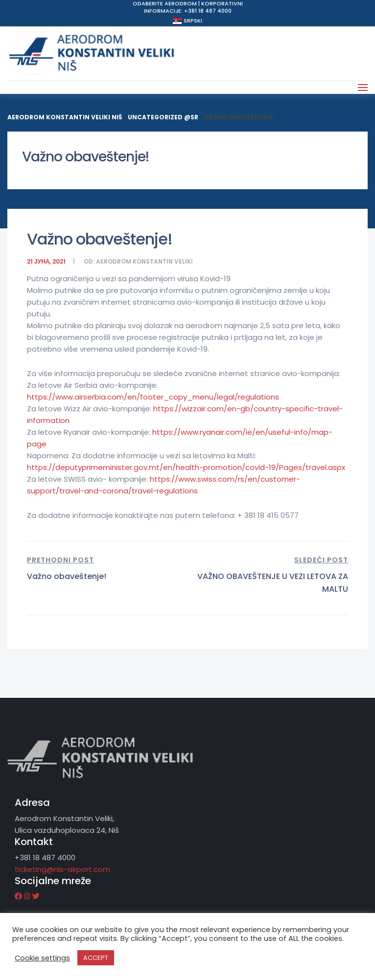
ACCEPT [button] (96, 958)
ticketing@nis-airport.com (62, 869)
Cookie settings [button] (42, 958)
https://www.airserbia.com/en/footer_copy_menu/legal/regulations (153, 397)
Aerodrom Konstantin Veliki (144, 261)
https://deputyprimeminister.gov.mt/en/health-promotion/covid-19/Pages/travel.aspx (186, 467)
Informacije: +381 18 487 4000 (188, 11)
